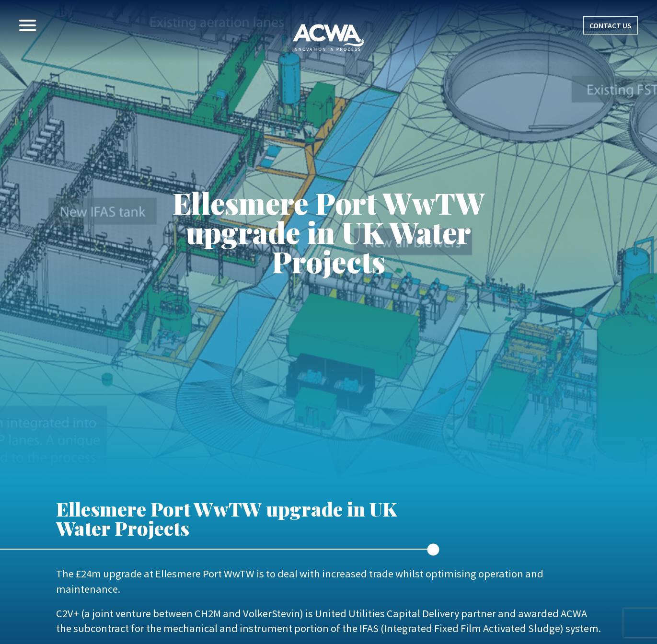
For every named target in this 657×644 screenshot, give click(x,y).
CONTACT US (611, 25)
